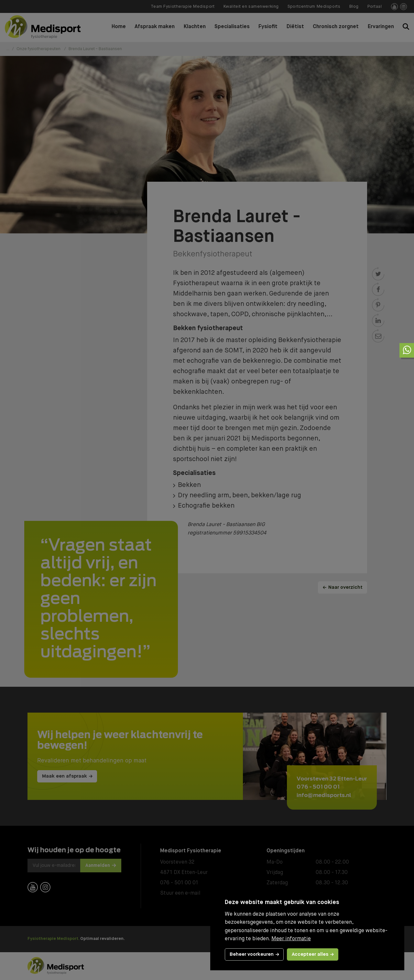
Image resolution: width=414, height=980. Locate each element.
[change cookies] (254, 954)
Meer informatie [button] (291, 939)
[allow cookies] (313, 954)
